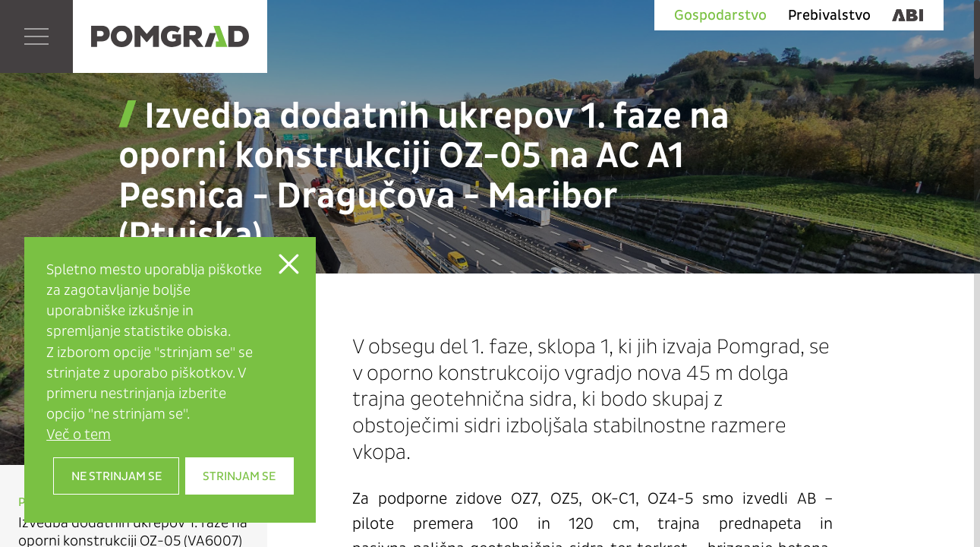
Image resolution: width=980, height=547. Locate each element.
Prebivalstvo (829, 15)
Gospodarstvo (720, 15)
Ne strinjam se (117, 476)
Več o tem (79, 434)
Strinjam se (239, 476)
